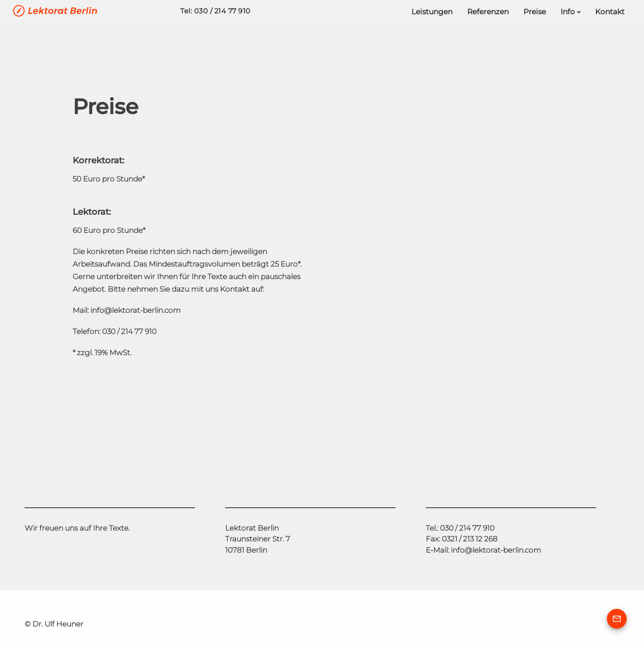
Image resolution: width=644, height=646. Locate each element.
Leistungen (432, 12)
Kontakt (610, 12)
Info (568, 12)
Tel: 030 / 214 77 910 (215, 11)
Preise (535, 12)
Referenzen (488, 12)
